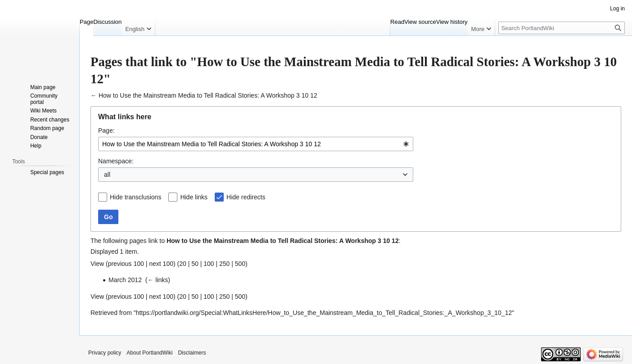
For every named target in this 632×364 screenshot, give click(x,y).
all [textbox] (107, 175)
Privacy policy (105, 353)
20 (183, 264)
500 (240, 264)
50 (195, 264)
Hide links (194, 197)
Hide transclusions (135, 197)
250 (224, 264)
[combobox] (256, 144)
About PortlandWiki (149, 353)
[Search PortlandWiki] (562, 28)
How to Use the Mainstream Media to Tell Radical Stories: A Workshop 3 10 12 (208, 95)
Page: (106, 130)
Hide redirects (246, 197)
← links (158, 280)
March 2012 (125, 280)
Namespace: (116, 161)
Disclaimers (192, 353)
